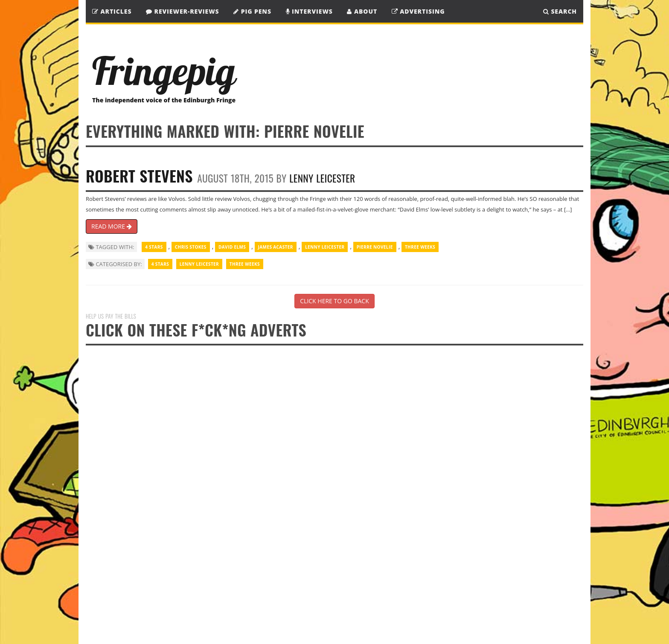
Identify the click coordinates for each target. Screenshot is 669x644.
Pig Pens (252, 11)
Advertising (418, 11)
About (362, 11)
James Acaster (276, 247)
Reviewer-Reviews (183, 11)
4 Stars (154, 247)
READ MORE (112, 226)
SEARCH (560, 11)
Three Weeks (420, 247)
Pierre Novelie (375, 247)
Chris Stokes (191, 247)
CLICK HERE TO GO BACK (334, 301)
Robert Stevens (139, 176)
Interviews (309, 11)
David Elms (232, 247)
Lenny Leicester (322, 178)
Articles (112, 11)
